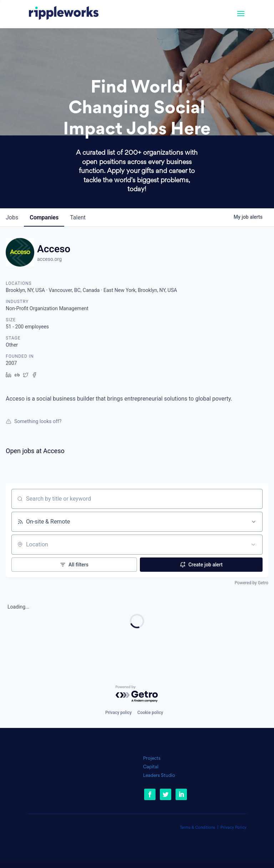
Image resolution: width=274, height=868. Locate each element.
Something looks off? (34, 421)
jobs (12, 217)
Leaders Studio (159, 776)
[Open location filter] (253, 545)
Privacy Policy (234, 828)
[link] (64, 14)
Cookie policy (150, 713)
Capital (151, 767)
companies (44, 217)
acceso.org (49, 259)
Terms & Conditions (197, 828)
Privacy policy (118, 713)
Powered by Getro (252, 583)
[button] (241, 18)
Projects (152, 758)
